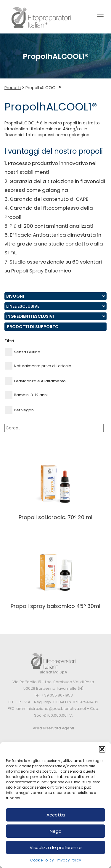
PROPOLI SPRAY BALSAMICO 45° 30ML (55, 606)
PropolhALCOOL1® (43, 88)
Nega (56, 831)
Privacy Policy (69, 860)
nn (55, 296)
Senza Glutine (23, 352)
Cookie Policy (42, 860)
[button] (102, 749)
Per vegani (20, 410)
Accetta (56, 815)
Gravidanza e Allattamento (35, 381)
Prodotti (13, 88)
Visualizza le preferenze (56, 847)
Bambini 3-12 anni (26, 395)
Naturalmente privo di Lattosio (38, 366)
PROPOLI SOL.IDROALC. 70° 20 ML (55, 517)
